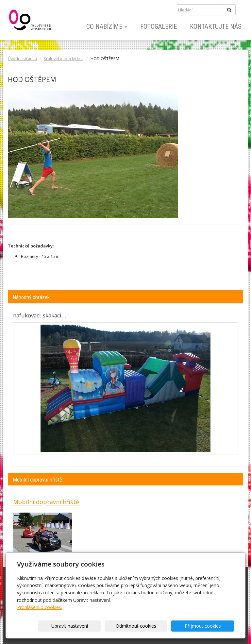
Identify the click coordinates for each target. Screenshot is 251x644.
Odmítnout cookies (155, 626)
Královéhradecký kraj (64, 59)
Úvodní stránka (22, 59)
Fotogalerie (159, 26)
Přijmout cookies (209, 626)
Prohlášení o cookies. (40, 607)
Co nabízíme (107, 26)
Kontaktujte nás (216, 26)
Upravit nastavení (101, 626)
